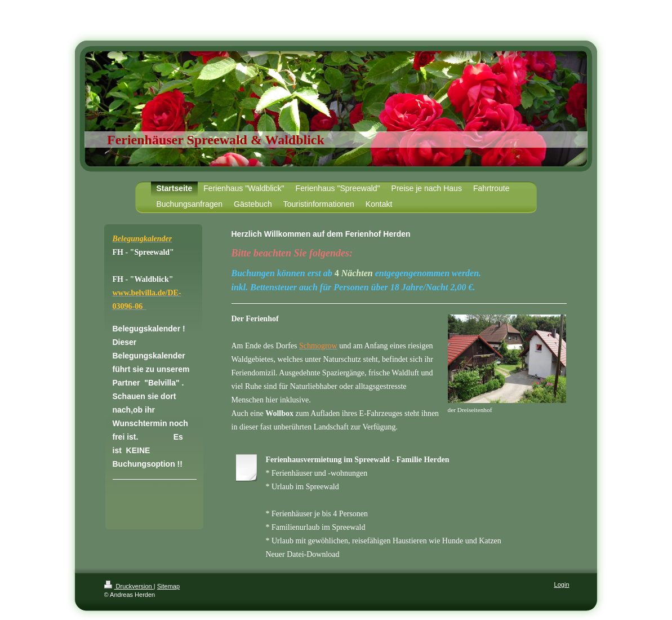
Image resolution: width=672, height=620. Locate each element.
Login (562, 584)
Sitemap (168, 586)
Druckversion (129, 586)
